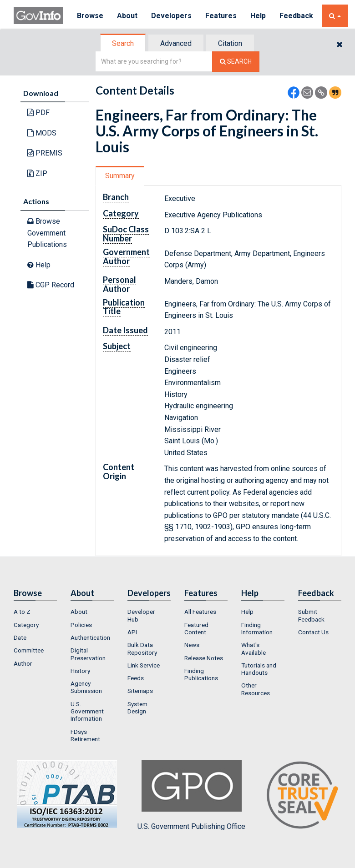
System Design (137, 707)
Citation (230, 43)
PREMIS (45, 153)
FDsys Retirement (85, 735)
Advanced (176, 43)
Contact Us (313, 632)
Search (123, 43)
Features (221, 16)
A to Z (22, 612)
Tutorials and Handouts (259, 669)
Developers (171, 16)
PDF (38, 113)
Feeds (136, 678)
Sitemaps (140, 691)
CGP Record (51, 285)
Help (258, 16)
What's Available (254, 648)
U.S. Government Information (87, 711)
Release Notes (204, 658)
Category (26, 625)
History (80, 671)
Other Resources (256, 689)
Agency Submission (86, 687)
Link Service (144, 665)
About (127, 16)
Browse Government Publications (47, 233)
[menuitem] (35, 612)
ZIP (37, 173)
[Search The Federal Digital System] (236, 62)
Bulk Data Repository (142, 648)
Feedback (296, 16)
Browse (90, 16)
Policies (81, 625)
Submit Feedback (311, 615)
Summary (120, 176)
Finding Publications (201, 674)
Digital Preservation (88, 654)
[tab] (123, 43)
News (192, 645)
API (132, 632)
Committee (29, 650)
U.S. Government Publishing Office (191, 795)
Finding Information (257, 628)
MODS (42, 133)
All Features (200, 612)
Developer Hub (141, 615)
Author (23, 663)
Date (20, 637)
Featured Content (196, 628)
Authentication (90, 637)
